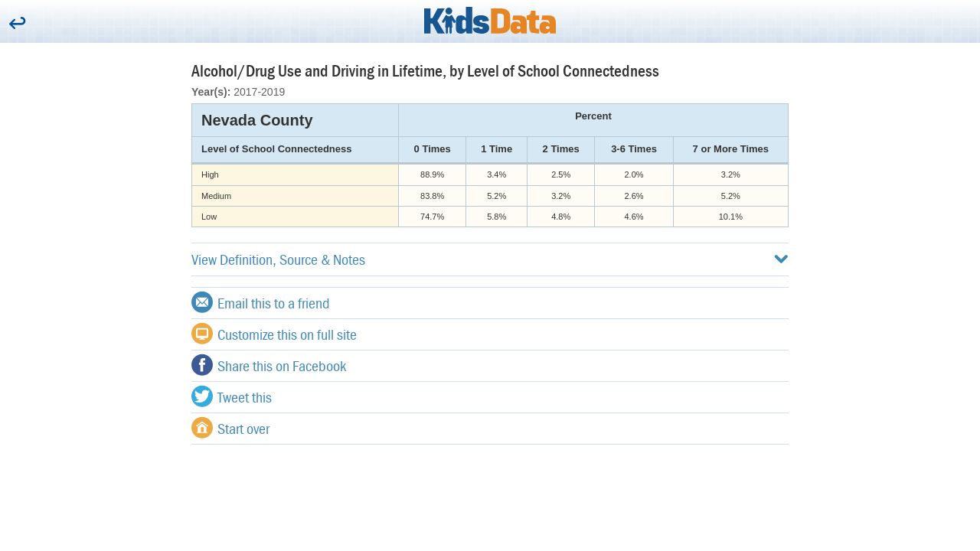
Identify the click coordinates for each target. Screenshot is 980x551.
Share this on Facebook (269, 365)
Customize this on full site (274, 334)
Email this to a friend (261, 302)
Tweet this (232, 396)
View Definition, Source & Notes (490, 259)
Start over (230, 428)
